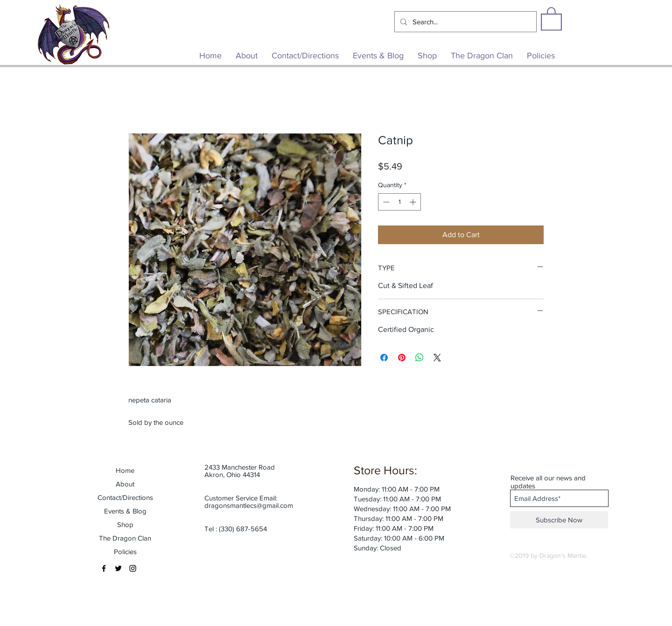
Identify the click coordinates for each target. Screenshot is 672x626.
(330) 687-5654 (243, 529)
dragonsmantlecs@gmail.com (249, 505)
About (125, 484)
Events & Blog (125, 511)
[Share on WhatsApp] (420, 358)
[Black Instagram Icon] (133, 568)
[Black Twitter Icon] (118, 568)
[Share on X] (437, 358)
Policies (125, 552)
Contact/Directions (125, 497)
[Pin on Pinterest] (402, 358)
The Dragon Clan (125, 538)
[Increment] (414, 202)
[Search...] (465, 22)
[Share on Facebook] (384, 358)
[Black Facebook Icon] (104, 568)
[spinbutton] (399, 202)
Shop (125, 524)
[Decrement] (385, 202)
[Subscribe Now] (559, 520)
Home (125, 470)
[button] (551, 18)
